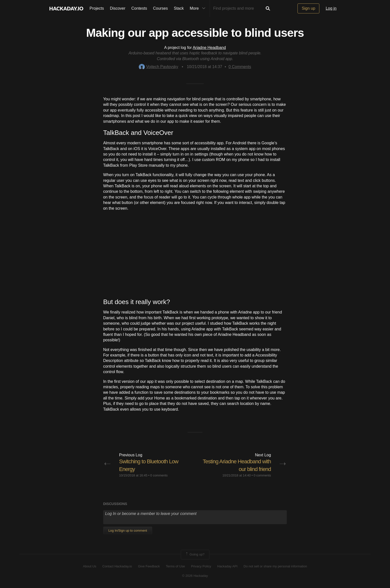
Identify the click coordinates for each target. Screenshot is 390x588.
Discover (118, 8)
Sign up (308, 8)
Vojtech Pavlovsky (158, 67)
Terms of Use (175, 566)
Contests (139, 8)
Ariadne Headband (209, 48)
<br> (195, 254)
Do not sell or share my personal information (275, 566)
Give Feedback (149, 566)
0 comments (159, 475)
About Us (90, 566)
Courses (160, 8)
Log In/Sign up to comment (128, 530)
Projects (97, 8)
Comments (240, 67)
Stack (179, 8)
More (199, 8)
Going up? (195, 554)
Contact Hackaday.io (117, 566)
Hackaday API (227, 566)
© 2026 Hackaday (195, 576)
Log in (331, 8)
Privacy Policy (201, 566)
